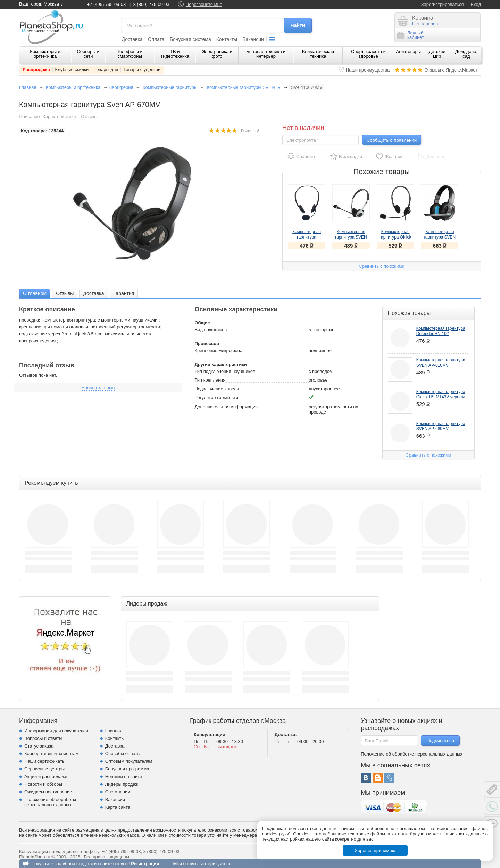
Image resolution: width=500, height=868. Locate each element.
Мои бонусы (186, 864)
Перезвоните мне (204, 4)
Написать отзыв (98, 388)
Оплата (156, 39)
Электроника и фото (217, 54)
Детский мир (437, 54)
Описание (30, 116)
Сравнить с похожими (381, 266)
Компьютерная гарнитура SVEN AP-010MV (351, 237)
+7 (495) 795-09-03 (107, 4)
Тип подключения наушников (225, 371)
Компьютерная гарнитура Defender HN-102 (307, 237)
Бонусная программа (127, 769)
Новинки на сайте (124, 777)
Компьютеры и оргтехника (45, 54)
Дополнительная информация (226, 407)
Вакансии (253, 39)
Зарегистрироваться (443, 4)
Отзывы (89, 116)
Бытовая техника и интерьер (266, 54)
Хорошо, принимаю (375, 850)
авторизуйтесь (216, 864)
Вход (476, 4)
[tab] (35, 293)
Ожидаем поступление (48, 792)
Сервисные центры (44, 769)
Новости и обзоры (43, 784)
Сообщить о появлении (392, 140)
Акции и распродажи (46, 777)
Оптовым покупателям (129, 761)
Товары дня (106, 70)
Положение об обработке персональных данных (51, 802)
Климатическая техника (318, 54)
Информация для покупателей (56, 731)
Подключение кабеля (217, 389)
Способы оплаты (123, 754)
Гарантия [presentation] (124, 293)
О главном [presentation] (35, 293)
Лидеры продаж (122, 784)
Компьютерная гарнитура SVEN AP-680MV (440, 237)
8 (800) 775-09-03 (151, 4)
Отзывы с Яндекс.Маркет (451, 70)
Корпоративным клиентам (52, 754)
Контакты (227, 39)
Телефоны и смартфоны (130, 54)
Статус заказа (39, 746)
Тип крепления (210, 380)
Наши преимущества (368, 70)
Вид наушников (211, 330)
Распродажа (36, 70)
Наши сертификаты (45, 761)
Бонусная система (190, 39)
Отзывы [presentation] (65, 293)
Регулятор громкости (216, 397)
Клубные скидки (72, 70)
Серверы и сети (88, 54)
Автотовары (409, 52)
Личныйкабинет (410, 35)
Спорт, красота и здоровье (368, 54)
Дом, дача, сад (466, 54)
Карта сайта (118, 807)
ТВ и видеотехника (175, 54)
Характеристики (59, 116)
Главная (28, 87)
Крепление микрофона (218, 350)
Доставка (132, 39)
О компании (118, 792)
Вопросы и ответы (43, 738)
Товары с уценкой (142, 70)
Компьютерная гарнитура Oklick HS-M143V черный (395, 237)
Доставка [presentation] (93, 293)
